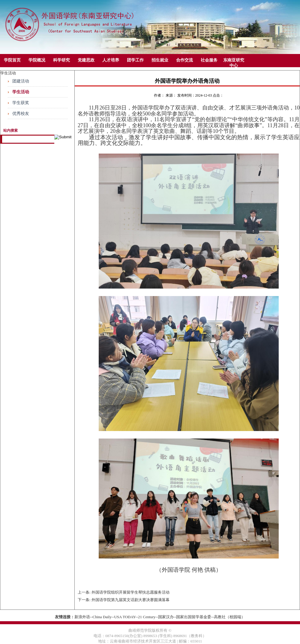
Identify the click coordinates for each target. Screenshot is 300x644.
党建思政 (86, 60)
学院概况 (37, 60)
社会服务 (209, 60)
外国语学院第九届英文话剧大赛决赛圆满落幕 (130, 600)
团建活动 (21, 81)
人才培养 (111, 60)
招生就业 (160, 60)
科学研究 (61, 60)
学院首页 (12, 60)
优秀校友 (21, 114)
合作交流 (184, 60)
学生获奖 (21, 103)
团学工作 (135, 60)
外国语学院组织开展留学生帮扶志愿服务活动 (130, 592)
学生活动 (21, 92)
